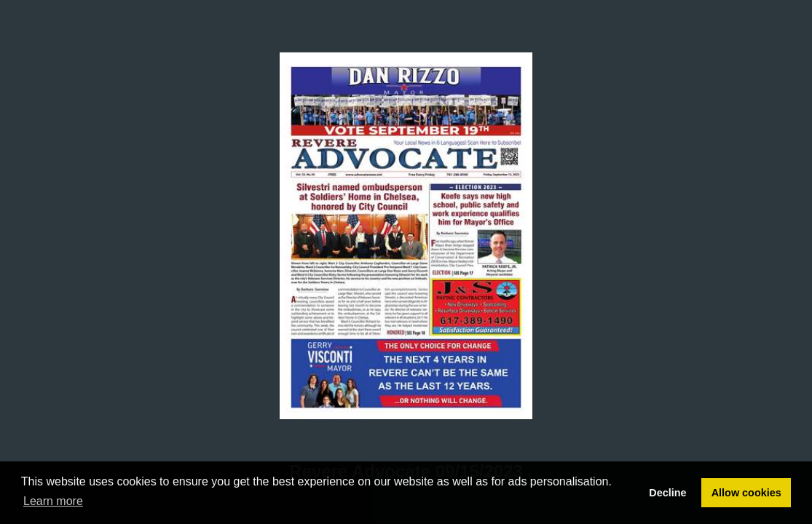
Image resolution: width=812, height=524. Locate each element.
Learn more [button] (53, 501)
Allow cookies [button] (746, 493)
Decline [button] (667, 493)
